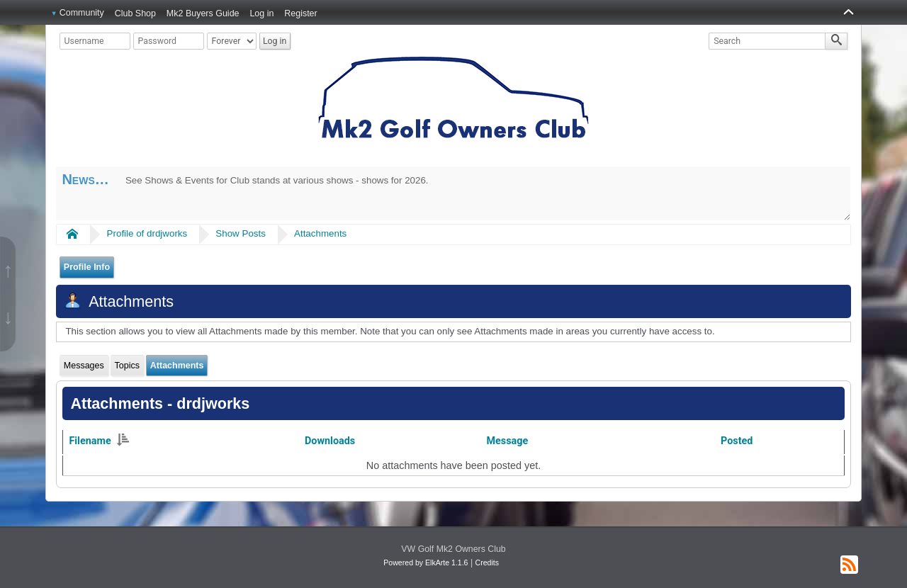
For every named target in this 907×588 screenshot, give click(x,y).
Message (507, 441)
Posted (737, 441)
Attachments (320, 233)
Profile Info (87, 267)
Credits (487, 562)
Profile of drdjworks (147, 233)
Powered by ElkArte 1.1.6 (426, 562)
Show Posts (241, 233)
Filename (98, 441)
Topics (127, 366)
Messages (84, 366)
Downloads (330, 441)
